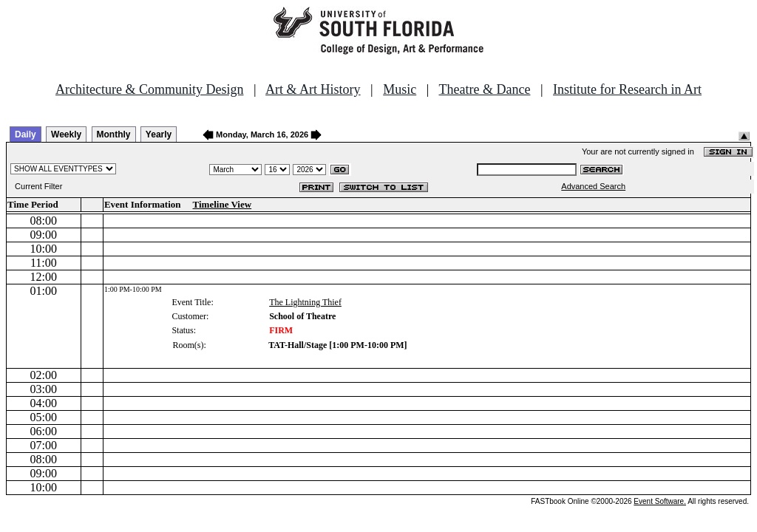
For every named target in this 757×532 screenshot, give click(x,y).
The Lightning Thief (305, 302)
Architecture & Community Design (149, 89)
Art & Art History (313, 89)
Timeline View (223, 204)
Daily (26, 134)
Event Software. (660, 501)
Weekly (66, 134)
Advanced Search (593, 186)
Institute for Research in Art (627, 89)
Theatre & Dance (484, 89)
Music (400, 89)
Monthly (114, 134)
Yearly (159, 134)
